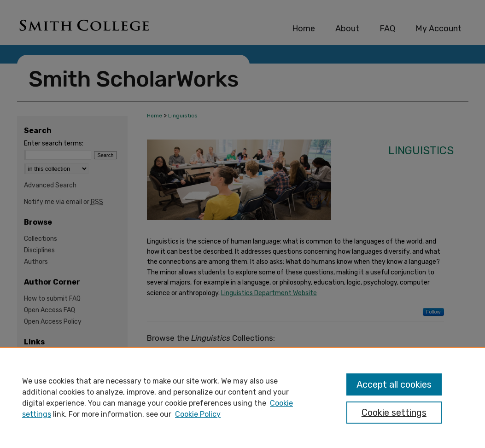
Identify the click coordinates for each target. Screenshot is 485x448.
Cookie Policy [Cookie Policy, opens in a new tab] (198, 414)
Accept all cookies (394, 384)
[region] (242, 397)
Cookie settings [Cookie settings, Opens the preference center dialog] (394, 413)
